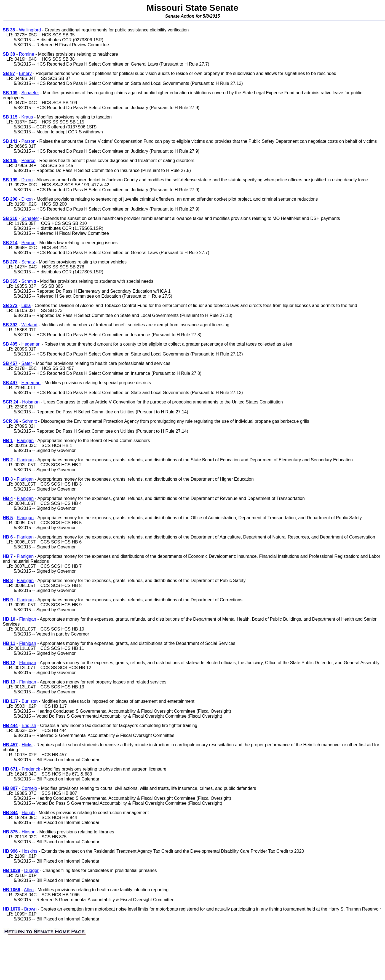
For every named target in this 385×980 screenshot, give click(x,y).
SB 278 (10, 262)
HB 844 (10, 813)
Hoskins (29, 851)
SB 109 (10, 93)
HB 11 (9, 643)
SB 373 (10, 305)
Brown (30, 909)
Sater (27, 363)
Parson (29, 141)
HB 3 (8, 479)
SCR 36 (10, 421)
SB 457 (10, 363)
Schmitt (29, 281)
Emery (25, 73)
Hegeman (31, 344)
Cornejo (29, 788)
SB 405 (10, 344)
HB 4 (8, 498)
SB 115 (10, 117)
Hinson (28, 832)
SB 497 (10, 383)
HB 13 (9, 682)
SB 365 (10, 281)
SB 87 (9, 73)
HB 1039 (11, 870)
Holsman (31, 402)
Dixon (27, 180)
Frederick (31, 769)
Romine (27, 54)
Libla (26, 305)
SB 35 (9, 30)
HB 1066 (11, 890)
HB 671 (10, 769)
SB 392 (10, 325)
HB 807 (10, 788)
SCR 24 (10, 402)
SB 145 (10, 161)
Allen (29, 890)
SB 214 (10, 243)
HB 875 (10, 832)
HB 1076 (11, 909)
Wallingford (30, 30)
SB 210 (10, 218)
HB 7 (8, 556)
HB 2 (8, 460)
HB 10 (9, 619)
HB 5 (8, 518)
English (29, 725)
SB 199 (10, 180)
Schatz (28, 262)
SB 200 (10, 199)
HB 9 (8, 600)
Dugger (31, 870)
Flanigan (25, 441)
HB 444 (10, 725)
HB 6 (8, 537)
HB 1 (8, 441)
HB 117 (10, 701)
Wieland (30, 325)
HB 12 (9, 663)
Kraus (27, 117)
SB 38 (9, 54)
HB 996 (10, 851)
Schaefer (30, 93)
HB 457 (10, 745)
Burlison (30, 701)
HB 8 (8, 581)
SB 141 (10, 141)
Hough (28, 813)
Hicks (27, 745)
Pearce (29, 161)
